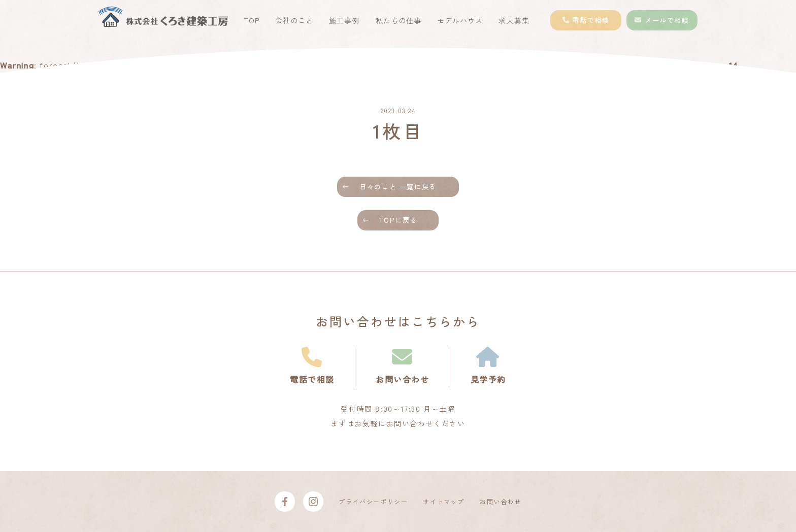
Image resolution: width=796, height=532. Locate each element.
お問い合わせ (501, 501)
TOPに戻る (398, 220)
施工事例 (344, 20)
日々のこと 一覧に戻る (398, 187)
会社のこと (294, 20)
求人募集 (514, 20)
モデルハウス (460, 20)
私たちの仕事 (399, 20)
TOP (252, 20)
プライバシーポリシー (373, 501)
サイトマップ (444, 501)
